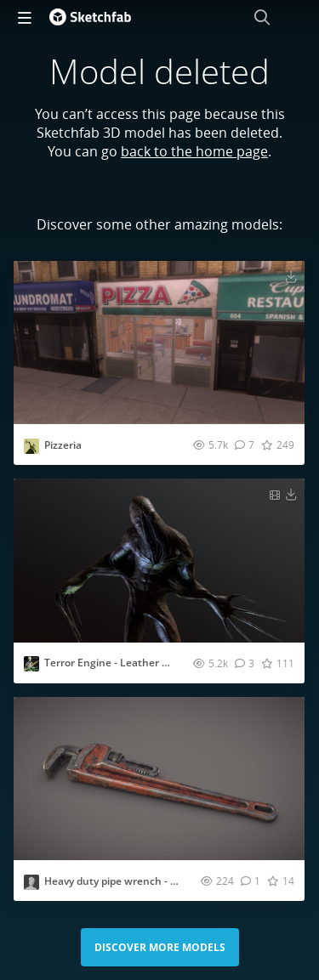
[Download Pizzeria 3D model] (291, 276)
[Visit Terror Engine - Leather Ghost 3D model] (159, 560)
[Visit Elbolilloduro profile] (31, 446)
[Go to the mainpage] (90, 17)
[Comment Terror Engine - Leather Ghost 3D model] (245, 663)
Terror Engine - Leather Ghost (118, 663)
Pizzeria (63, 445)
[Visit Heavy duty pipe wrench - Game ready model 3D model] (159, 779)
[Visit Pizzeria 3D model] (159, 343)
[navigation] (25, 17)
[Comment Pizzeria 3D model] (245, 445)
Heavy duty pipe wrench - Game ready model (153, 881)
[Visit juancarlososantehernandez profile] (31, 664)
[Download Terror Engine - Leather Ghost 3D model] (291, 494)
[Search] (262, 17)
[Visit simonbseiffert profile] (31, 882)
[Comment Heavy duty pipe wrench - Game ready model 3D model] (251, 881)
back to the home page (194, 151)
